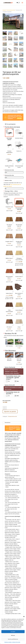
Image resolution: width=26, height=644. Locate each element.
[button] (24, 617)
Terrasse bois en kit (11, 10)
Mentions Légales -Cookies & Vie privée (12, 642)
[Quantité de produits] (5, 408)
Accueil (4, 10)
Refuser (13, 635)
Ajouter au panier (10, 411)
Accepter (13, 632)
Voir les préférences (13, 639)
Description (8, 422)
